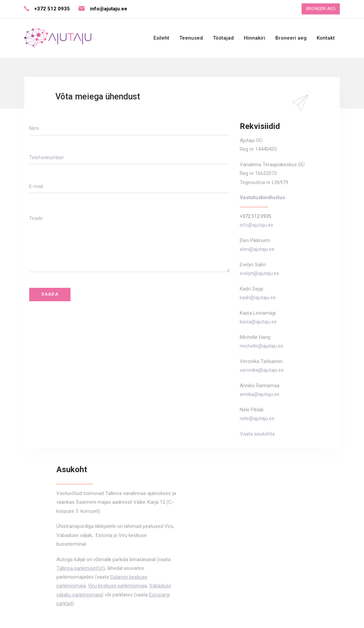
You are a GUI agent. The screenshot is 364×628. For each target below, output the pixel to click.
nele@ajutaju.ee (257, 418)
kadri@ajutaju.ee (258, 298)
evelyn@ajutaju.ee (259, 273)
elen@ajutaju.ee (257, 249)
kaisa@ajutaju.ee (258, 322)
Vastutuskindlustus (262, 197)
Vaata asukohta (257, 434)
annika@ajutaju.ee (260, 394)
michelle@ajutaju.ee (262, 346)
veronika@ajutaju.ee (262, 370)
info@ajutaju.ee (109, 9)
